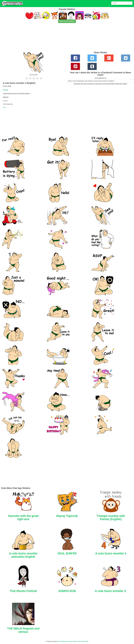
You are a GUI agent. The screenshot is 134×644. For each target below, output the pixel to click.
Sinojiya (5, 90)
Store (79, 641)
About (59, 641)
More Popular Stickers (67, 21)
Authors (75, 641)
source (5, 107)
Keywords (70, 641)
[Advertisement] (56, 38)
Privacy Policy (85, 641)
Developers (64, 641)
